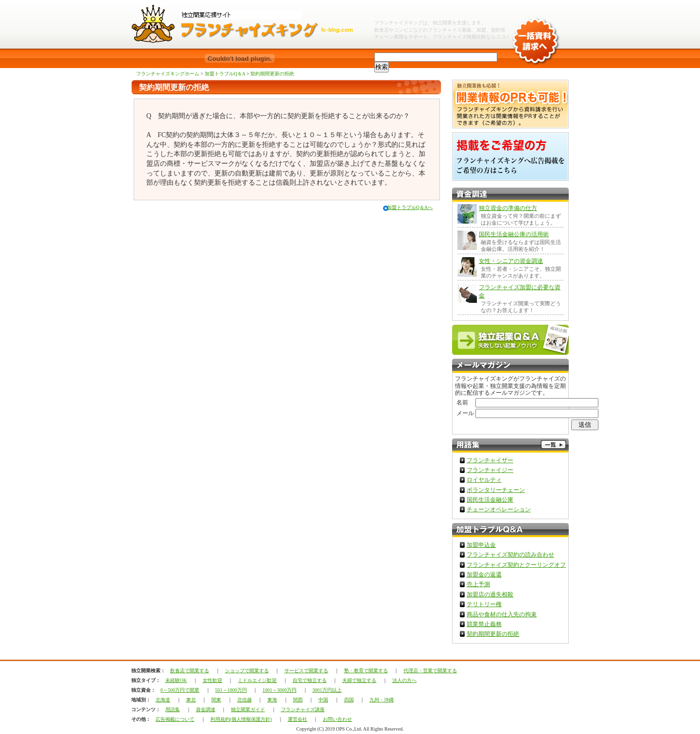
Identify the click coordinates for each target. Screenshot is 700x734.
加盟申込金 (481, 545)
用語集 (173, 709)
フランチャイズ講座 (303, 709)
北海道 (163, 700)
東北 (191, 700)
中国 (323, 700)
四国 (349, 700)
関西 (298, 700)
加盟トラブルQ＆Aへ (410, 207)
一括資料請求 (535, 34)
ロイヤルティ (484, 480)
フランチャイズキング (399, 23)
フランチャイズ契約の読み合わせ (510, 555)
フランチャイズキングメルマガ (510, 366)
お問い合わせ (337, 719)
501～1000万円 (231, 690)
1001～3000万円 (280, 690)
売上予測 (478, 584)
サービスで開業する (306, 671)
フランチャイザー (490, 460)
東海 (272, 700)
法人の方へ (404, 680)
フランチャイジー (490, 470)
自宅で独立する (310, 680)
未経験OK (176, 680)
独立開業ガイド (248, 709)
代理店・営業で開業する (430, 671)
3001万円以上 (327, 690)
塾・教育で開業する (366, 671)
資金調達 (206, 709)
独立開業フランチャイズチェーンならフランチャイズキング (248, 24)
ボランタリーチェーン (496, 490)
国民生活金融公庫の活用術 (514, 234)
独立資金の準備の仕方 (508, 208)
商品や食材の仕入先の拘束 (502, 614)
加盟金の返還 (484, 575)
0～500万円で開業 (180, 690)
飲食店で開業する (190, 671)
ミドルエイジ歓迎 (257, 680)
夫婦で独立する (359, 680)
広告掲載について (175, 719)
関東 (216, 700)
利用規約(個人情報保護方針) (241, 719)
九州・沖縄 (382, 700)
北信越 (245, 700)
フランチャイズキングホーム (168, 74)
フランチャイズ (450, 37)
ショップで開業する (247, 671)
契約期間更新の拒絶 (272, 74)
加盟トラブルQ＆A (225, 74)
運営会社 (297, 719)
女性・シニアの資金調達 (511, 261)
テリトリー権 (484, 604)
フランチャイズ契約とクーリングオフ (516, 565)
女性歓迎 (212, 680)
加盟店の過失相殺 (490, 594)
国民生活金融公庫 (490, 500)
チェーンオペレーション (499, 509)
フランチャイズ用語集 (510, 446)
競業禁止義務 (484, 624)
